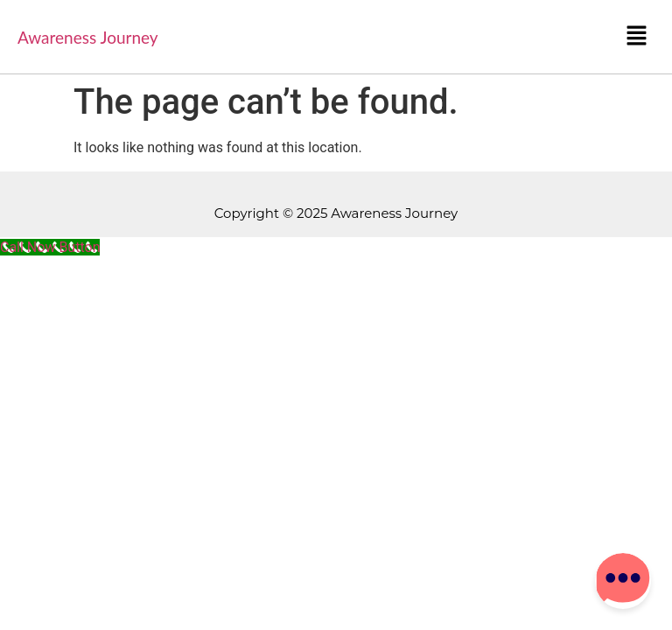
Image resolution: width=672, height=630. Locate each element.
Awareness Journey (88, 37)
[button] (637, 37)
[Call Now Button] (50, 247)
